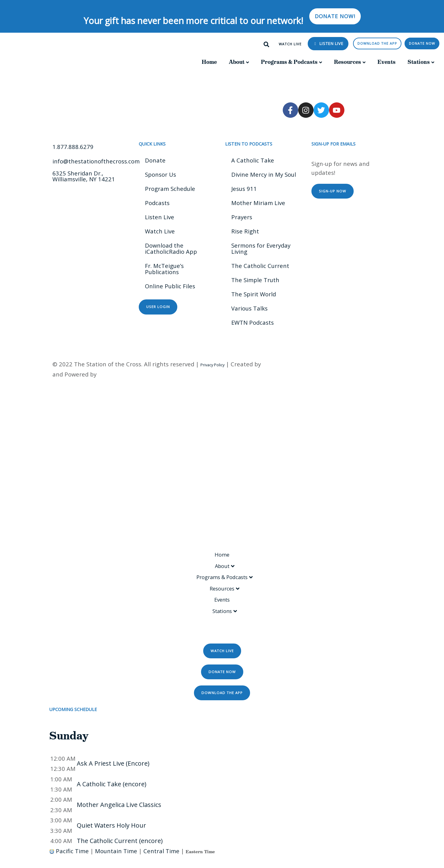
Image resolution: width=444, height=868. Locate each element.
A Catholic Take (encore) (112, 793)
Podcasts (157, 203)
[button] (267, 45)
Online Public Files (170, 286)
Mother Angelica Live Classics (119, 813)
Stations (419, 62)
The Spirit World (254, 294)
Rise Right (245, 231)
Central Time (161, 860)
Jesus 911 (244, 189)
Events (386, 62)
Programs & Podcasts (289, 62)
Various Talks (249, 308)
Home (209, 62)
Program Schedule (170, 189)
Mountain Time (116, 860)
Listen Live (331, 43)
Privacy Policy (212, 365)
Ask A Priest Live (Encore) (113, 772)
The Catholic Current (260, 266)
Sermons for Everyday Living (261, 248)
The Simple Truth (255, 280)
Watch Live (160, 231)
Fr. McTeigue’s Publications (164, 269)
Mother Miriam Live (258, 203)
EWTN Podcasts (253, 322)
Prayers (242, 217)
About (237, 62)
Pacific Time (72, 860)
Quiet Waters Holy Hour (111, 834)
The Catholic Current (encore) (120, 849)
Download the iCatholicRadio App (171, 248)
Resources (347, 62)
